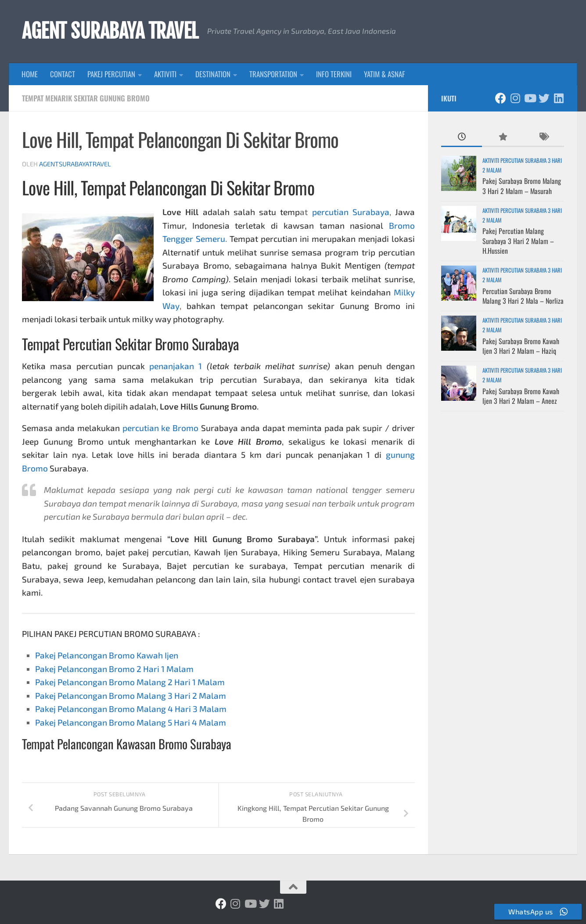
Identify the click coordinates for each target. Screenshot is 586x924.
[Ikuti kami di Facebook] (501, 98)
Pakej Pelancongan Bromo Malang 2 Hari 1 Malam (130, 682)
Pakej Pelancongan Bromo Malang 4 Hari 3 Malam (131, 709)
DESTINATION (213, 74)
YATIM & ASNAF (385, 74)
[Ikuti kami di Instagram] (515, 98)
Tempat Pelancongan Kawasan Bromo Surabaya (127, 744)
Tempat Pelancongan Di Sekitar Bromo (198, 187)
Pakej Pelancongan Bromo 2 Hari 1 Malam (114, 669)
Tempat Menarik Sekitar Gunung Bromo (86, 98)
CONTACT (63, 74)
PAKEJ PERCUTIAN (111, 74)
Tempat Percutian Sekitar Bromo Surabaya (131, 344)
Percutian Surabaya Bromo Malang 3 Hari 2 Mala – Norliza (523, 296)
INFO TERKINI (334, 74)
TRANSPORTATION (273, 74)
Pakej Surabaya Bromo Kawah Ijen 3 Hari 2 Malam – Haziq (521, 346)
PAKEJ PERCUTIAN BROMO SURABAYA (125, 634)
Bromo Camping (194, 279)
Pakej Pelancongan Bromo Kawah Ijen (107, 655)
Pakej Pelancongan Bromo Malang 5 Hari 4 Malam (131, 722)
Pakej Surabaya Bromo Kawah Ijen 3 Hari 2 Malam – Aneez (521, 396)
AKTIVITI (165, 74)
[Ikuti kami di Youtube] (530, 98)
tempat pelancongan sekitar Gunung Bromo (310, 306)
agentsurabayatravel (75, 164)
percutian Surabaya (351, 212)
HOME (30, 74)
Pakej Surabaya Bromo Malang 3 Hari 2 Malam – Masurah (522, 186)
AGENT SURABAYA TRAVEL (110, 31)
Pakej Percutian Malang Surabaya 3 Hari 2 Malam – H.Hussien (518, 241)
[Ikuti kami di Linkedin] (559, 98)
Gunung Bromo (74, 441)
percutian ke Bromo (161, 428)
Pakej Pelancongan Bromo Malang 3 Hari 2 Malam (131, 696)
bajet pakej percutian (147, 552)
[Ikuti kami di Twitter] (544, 98)
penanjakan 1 (176, 366)
